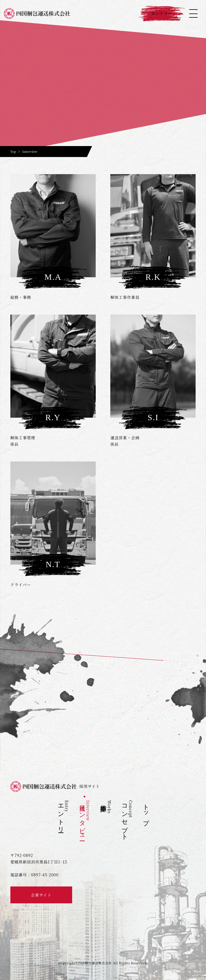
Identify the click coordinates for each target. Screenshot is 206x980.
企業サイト (41, 895)
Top (13, 152)
